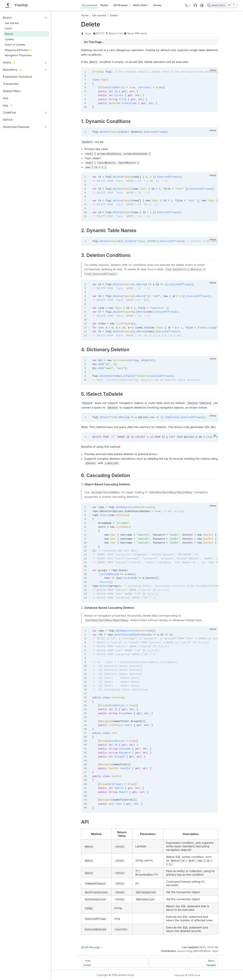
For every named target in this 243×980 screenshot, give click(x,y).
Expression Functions (17, 77)
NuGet (104, 5)
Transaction (11, 84)
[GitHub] (195, 5)
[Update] (183, 963)
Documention (90, 5)
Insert (8, 28)
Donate (158, 5)
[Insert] (115, 963)
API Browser (121, 5)
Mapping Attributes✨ (18, 50)
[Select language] (188, 5)
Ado (6, 98)
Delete (9, 34)
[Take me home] (16, 5)
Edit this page (91, 947)
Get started (12, 23)
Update (9, 39)
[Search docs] (222, 5)
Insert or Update (15, 45)
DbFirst (8, 120)
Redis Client (140, 5)
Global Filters (12, 91)
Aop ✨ (8, 105)
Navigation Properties (18, 55)
